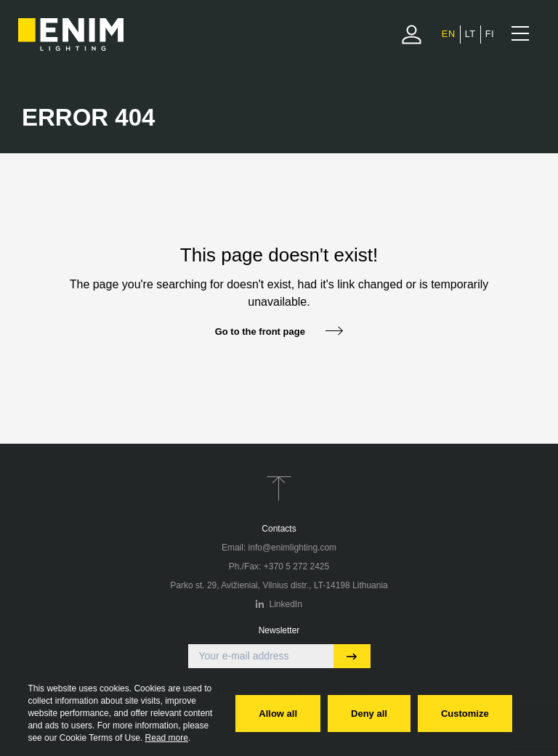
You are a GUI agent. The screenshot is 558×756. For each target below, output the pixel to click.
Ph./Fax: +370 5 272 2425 (279, 566)
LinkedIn (279, 604)
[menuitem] (449, 34)
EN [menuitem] (449, 34)
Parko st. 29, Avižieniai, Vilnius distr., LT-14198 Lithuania (279, 585)
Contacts (279, 529)
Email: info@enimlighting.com (279, 548)
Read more (167, 738)
